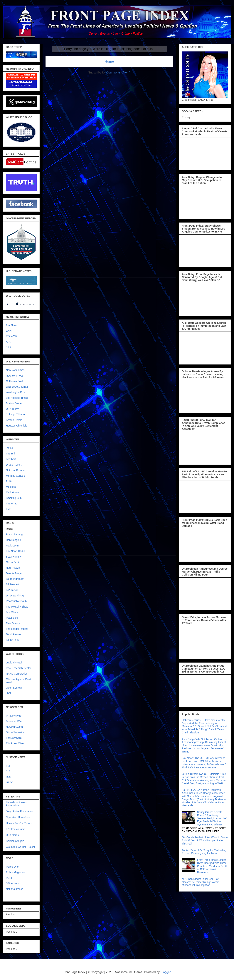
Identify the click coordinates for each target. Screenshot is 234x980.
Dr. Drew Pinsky (15, 596)
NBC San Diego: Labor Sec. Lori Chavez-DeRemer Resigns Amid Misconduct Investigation (201, 882)
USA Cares (12, 835)
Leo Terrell (12, 590)
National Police (15, 889)
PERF (9, 878)
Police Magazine (15, 872)
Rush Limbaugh (15, 534)
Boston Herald (14, 420)
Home (109, 61)
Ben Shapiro (13, 612)
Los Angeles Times (17, 398)
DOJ (9, 777)
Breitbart (11, 459)
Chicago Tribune (15, 414)
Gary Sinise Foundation (19, 811)
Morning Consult (15, 476)
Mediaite (11, 487)
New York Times (15, 370)
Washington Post (16, 392)
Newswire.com (14, 727)
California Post (14, 381)
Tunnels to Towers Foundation (16, 804)
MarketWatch (14, 492)
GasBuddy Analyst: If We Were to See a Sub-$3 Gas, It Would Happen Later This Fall (205, 840)
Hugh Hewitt (13, 568)
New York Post (14, 376)
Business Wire (14, 721)
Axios (9, 448)
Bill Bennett (12, 584)
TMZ (9, 509)
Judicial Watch (14, 663)
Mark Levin (12, 546)
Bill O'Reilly (12, 640)
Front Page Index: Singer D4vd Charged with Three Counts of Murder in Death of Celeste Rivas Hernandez (212, 866)
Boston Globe (14, 403)
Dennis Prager (14, 573)
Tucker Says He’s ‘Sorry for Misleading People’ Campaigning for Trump (204, 852)
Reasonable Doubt (17, 601)
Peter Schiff (13, 618)
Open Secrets (14, 688)
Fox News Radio (15, 551)
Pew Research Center (19, 668)
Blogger (165, 972)
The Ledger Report (17, 629)
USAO (10, 782)
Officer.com (12, 883)
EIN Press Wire (15, 743)
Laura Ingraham (15, 579)
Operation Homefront (18, 817)
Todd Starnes (14, 634)
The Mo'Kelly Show (17, 607)
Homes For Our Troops (19, 823)
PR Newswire (14, 716)
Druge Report (14, 465)
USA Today (12, 409)
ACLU (10, 693)
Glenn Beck (13, 562)
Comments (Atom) (118, 72)
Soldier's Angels (15, 841)
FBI (8, 766)
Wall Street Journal (17, 387)
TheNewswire (14, 738)
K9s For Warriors (16, 829)
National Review (15, 470)
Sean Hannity (14, 557)
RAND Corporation (17, 674)
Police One (12, 867)
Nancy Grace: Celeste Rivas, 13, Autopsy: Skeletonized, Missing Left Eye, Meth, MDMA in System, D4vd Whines (212, 818)
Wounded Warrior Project (20, 847)
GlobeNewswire (15, 732)
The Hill (10, 454)
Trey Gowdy (13, 623)
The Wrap (12, 504)
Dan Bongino (13, 540)
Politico (10, 481)
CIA (8, 771)
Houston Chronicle (17, 426)
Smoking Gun (14, 498)
